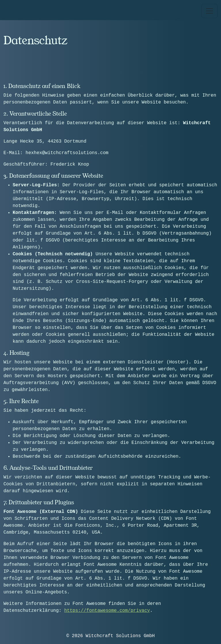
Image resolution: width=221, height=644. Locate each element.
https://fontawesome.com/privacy (107, 611)
